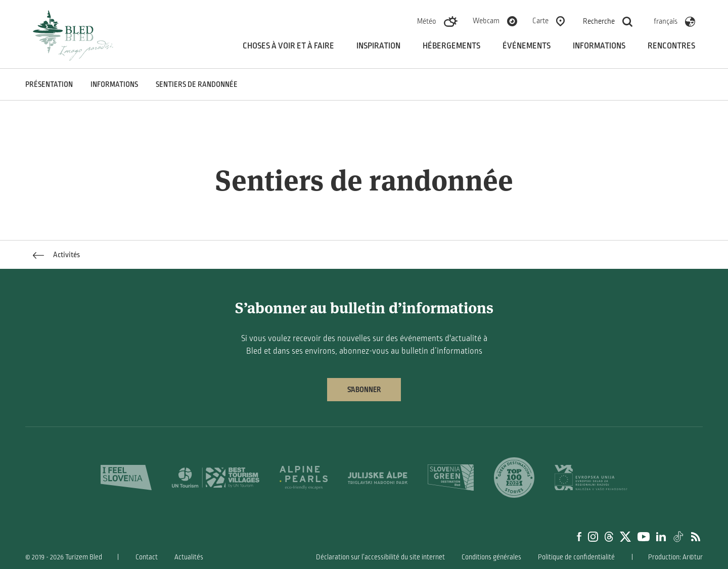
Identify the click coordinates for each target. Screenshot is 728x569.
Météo (427, 21)
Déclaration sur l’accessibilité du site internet (380, 557)
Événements (527, 46)
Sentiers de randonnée (197, 84)
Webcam (486, 21)
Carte (540, 21)
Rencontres (671, 46)
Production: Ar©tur (675, 557)
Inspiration (378, 46)
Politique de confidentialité (576, 557)
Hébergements (451, 46)
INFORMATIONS (114, 84)
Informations (599, 46)
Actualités (189, 557)
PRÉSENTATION (49, 84)
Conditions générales (491, 557)
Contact (147, 557)
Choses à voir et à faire (288, 46)
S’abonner (364, 390)
